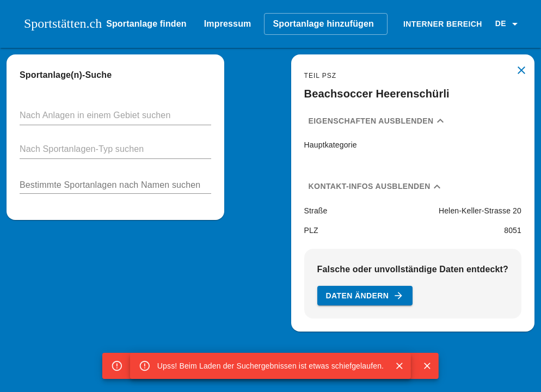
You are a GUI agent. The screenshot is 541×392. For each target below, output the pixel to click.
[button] (508, 24)
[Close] (399, 366)
